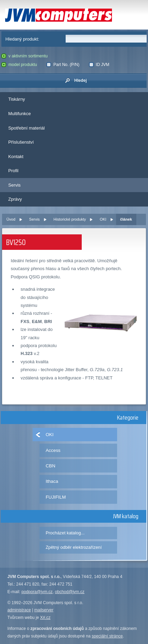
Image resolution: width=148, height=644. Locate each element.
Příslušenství (21, 142)
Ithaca (52, 481)
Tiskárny (17, 99)
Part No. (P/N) (63, 65)
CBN (50, 466)
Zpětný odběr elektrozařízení (74, 547)
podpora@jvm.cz (37, 592)
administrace (19, 610)
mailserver (44, 610)
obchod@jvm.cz (70, 592)
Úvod (11, 219)
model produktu (19, 65)
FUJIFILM (56, 497)
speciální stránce (107, 636)
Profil (13, 171)
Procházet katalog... (65, 533)
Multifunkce (20, 114)
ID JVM (99, 65)
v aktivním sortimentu (24, 56)
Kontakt (16, 157)
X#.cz (45, 618)
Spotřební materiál (26, 128)
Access (53, 450)
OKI (103, 219)
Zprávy (15, 199)
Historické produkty (70, 219)
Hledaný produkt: (22, 39)
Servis (14, 185)
